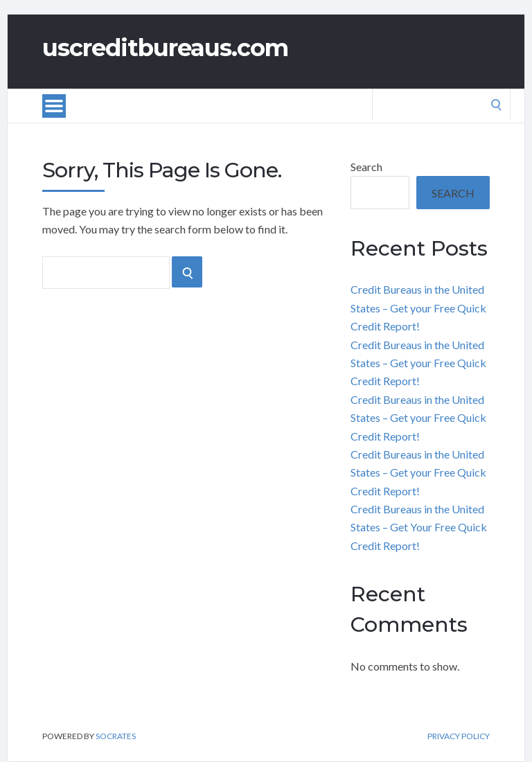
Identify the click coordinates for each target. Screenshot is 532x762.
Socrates (116, 736)
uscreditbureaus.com (165, 48)
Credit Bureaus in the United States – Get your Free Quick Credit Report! (418, 308)
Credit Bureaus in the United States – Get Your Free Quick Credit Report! (419, 527)
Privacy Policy (459, 736)
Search (366, 167)
